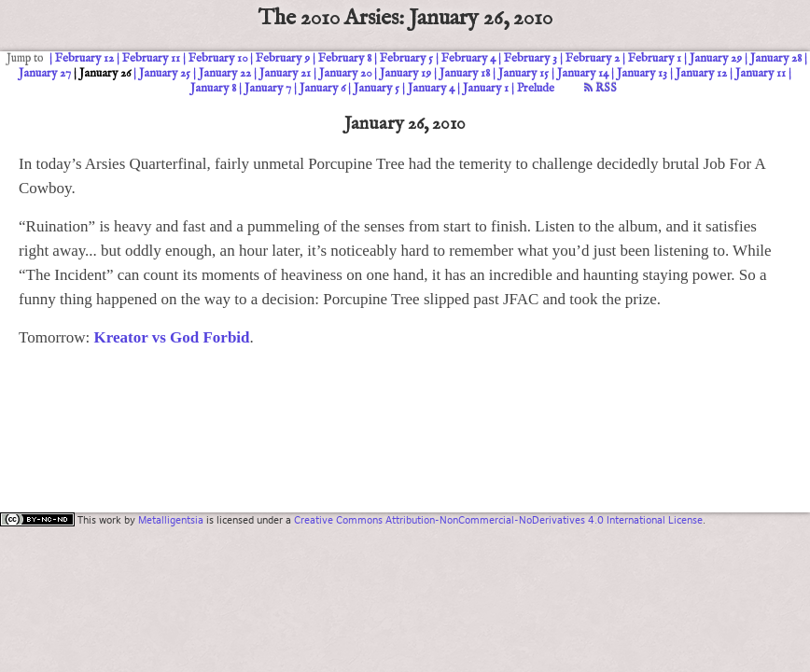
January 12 (701, 73)
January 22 (225, 73)
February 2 (593, 58)
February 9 (283, 58)
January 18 (465, 73)
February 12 (84, 58)
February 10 (218, 58)
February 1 (655, 58)
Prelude (536, 88)
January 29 (716, 58)
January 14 (583, 73)
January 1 (486, 88)
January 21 (285, 73)
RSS (601, 88)
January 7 (268, 88)
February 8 (345, 58)
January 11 (761, 73)
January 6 (322, 88)
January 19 (405, 73)
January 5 (377, 88)
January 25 (165, 73)
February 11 (151, 58)
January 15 (524, 73)
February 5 (406, 58)
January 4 (431, 88)
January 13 (642, 73)
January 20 (345, 73)
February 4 (468, 58)
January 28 (776, 58)
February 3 (531, 58)
